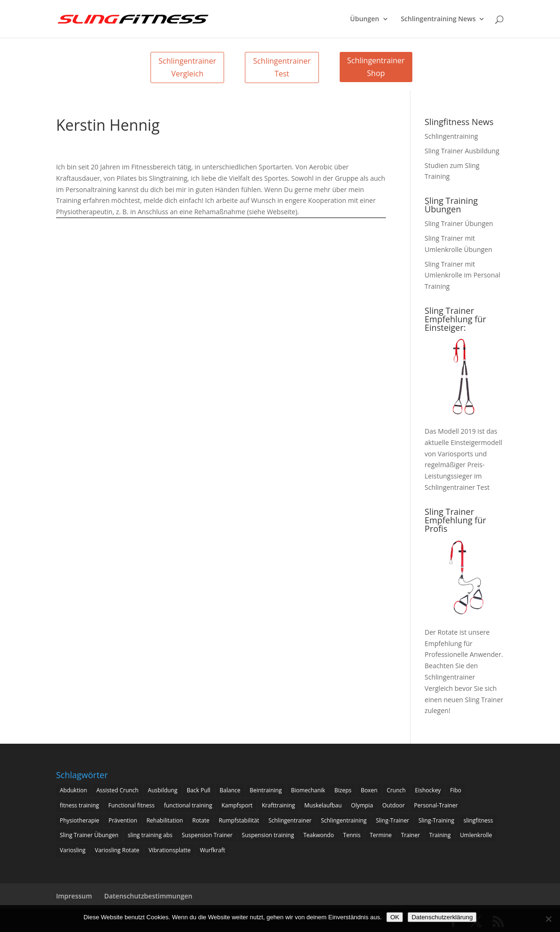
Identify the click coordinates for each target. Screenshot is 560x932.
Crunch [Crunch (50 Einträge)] (396, 790)
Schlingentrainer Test (282, 67)
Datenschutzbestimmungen (148, 896)
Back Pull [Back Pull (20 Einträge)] (199, 790)
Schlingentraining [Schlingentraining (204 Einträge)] (344, 820)
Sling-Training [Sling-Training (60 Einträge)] (436, 820)
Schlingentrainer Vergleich (187, 67)
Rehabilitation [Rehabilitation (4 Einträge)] (164, 820)
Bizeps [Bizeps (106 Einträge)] (343, 790)
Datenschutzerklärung (442, 917)
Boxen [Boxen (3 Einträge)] (369, 790)
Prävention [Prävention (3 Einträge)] (123, 820)
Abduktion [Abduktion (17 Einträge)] (74, 790)
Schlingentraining (451, 136)
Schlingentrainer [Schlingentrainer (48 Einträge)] (290, 820)
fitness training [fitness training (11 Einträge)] (79, 805)
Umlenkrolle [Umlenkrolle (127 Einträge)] (476, 835)
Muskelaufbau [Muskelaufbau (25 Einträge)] (323, 805)
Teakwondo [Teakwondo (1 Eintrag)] (319, 835)
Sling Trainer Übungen (459, 223)
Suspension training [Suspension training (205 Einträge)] (268, 835)
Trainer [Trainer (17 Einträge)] (410, 835)
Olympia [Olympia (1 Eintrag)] (362, 805)
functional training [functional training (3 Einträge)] (188, 805)
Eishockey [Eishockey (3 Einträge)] (428, 790)
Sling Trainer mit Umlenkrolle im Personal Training (462, 275)
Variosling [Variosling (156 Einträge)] (73, 850)
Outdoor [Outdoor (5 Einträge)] (393, 805)
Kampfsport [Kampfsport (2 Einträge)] (237, 805)
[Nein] (548, 919)
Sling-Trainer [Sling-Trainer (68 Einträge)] (393, 820)
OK (395, 917)
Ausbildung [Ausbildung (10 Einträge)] (163, 790)
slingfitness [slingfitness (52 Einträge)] (478, 820)
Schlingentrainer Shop (376, 67)
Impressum (74, 896)
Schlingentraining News (438, 19)
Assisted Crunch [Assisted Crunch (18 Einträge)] (117, 790)
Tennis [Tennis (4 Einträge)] (352, 835)
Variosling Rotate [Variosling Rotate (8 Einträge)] (117, 850)
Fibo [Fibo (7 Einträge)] (456, 790)
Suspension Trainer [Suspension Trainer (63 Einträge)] (207, 835)
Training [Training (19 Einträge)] (440, 835)
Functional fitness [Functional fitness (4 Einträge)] (131, 805)
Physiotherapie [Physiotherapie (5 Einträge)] (80, 820)
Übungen (365, 19)
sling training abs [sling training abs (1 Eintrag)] (150, 835)
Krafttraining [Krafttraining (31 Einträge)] (278, 805)
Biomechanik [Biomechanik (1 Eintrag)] (308, 790)
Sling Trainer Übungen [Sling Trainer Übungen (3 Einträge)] (89, 835)
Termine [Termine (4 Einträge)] (381, 835)
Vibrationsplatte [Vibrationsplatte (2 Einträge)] (170, 850)
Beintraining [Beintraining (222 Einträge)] (266, 790)
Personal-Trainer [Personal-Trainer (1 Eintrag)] (436, 805)
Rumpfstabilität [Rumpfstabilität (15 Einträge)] (239, 820)
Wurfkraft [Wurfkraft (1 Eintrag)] (213, 850)
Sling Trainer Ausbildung (462, 151)
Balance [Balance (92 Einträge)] (230, 790)
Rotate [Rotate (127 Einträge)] (201, 820)
